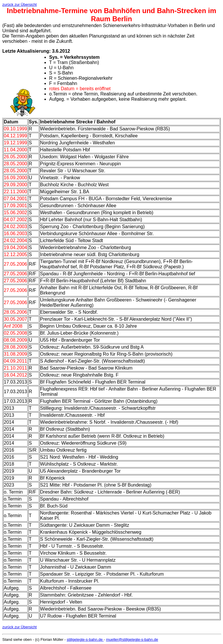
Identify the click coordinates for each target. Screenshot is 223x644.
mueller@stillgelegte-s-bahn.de (132, 639)
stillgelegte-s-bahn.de (85, 639)
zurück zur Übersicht (19, 5)
